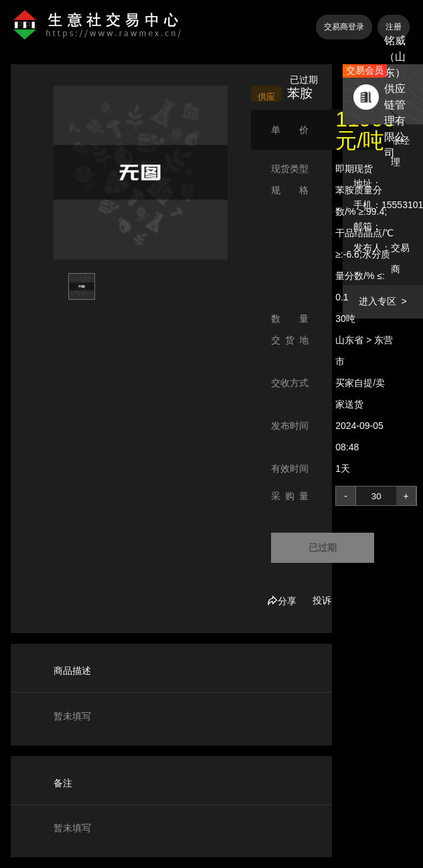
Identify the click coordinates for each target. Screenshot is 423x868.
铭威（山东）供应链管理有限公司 (395, 97)
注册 (394, 27)
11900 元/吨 (365, 130)
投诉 (322, 600)
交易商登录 (344, 27)
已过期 (323, 547)
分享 (282, 601)
